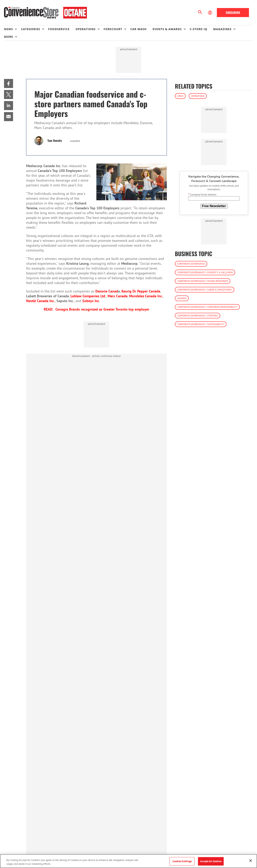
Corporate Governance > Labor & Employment (205, 290)
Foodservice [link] (59, 29)
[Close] (251, 861)
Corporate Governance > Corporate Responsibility (207, 307)
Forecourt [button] (113, 29)
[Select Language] (210, 13)
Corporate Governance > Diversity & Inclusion (205, 272)
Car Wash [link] (138, 29)
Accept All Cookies (211, 861)
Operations (198, 96)
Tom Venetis (55, 140)
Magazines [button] (222, 29)
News (180, 96)
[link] (9, 83)
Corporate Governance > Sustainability (201, 324)
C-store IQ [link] (198, 29)
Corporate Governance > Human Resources (203, 281)
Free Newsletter (214, 206)
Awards (182, 298)
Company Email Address (202, 195)
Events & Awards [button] (167, 29)
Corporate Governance (191, 264)
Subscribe (233, 12)
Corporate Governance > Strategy (198, 315)
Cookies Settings (182, 861)
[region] (128, 861)
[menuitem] (12, 29)
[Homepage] (45, 13)
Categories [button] (30, 29)
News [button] (8, 29)
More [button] (9, 37)
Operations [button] (86, 29)
